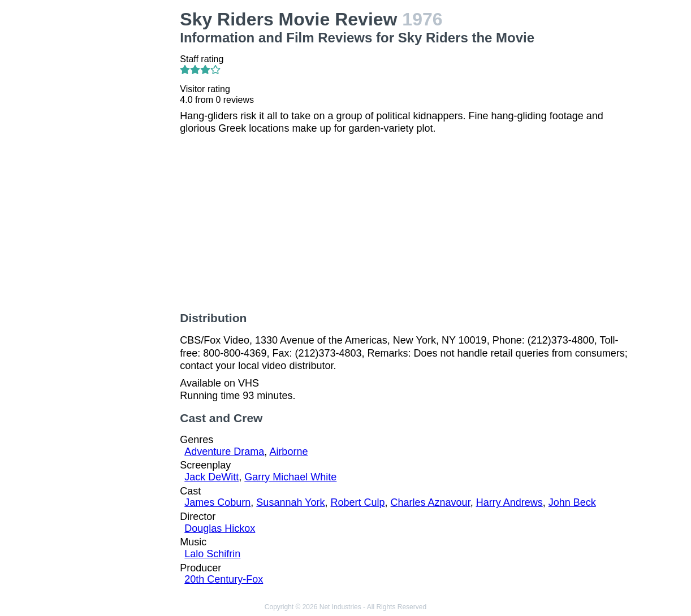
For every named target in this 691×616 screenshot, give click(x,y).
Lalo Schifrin (212, 554)
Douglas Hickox (220, 528)
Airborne (288, 452)
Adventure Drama (224, 452)
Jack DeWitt (211, 477)
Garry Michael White (290, 477)
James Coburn (217, 502)
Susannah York (290, 502)
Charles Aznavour (431, 502)
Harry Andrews (509, 502)
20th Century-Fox (224, 579)
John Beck (572, 502)
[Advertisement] (121, 179)
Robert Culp (357, 502)
